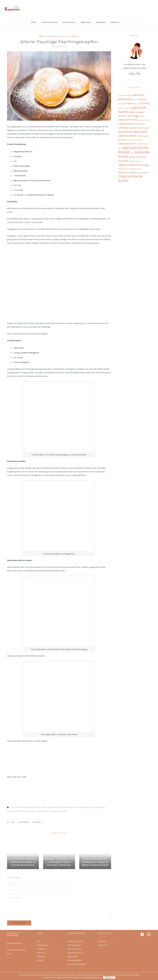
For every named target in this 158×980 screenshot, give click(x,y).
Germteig (37, 807)
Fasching (14, 807)
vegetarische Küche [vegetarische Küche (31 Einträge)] (130, 165)
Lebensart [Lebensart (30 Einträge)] (124, 124)
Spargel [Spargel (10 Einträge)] (132, 161)
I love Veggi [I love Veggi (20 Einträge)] (133, 116)
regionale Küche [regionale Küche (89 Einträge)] (135, 147)
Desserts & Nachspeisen (70, 36)
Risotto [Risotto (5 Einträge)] (132, 153)
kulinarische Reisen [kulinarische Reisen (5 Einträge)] (144, 120)
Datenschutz (103, 945)
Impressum (102, 941)
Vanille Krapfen (42, 811)
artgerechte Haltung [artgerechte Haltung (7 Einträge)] (125, 95)
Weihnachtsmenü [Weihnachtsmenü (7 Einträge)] (135, 169)
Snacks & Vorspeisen (75, 941)
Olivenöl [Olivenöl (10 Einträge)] (140, 144)
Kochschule (69, 22)
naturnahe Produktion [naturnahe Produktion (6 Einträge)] (135, 140)
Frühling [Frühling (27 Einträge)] (145, 103)
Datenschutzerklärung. (92, 977)
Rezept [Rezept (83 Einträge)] (124, 152)
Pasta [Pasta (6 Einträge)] (146, 144)
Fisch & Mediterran (75, 960)
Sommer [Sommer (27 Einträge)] (123, 161)
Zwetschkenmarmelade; (58, 811)
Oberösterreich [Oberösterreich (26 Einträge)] (127, 143)
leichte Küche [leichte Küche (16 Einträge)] (138, 124)
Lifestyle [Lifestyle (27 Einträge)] (123, 128)
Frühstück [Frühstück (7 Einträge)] (122, 108)
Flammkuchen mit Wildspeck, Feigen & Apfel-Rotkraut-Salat (95, 862)
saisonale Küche (99, 807)
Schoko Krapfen (13, 811)
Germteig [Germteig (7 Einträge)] (129, 108)
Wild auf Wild (23, 853)
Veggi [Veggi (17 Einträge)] (146, 165)
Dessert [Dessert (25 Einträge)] (143, 99)
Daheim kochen (50, 22)
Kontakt (115, 22)
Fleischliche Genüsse (29, 850)
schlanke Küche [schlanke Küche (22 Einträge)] (138, 157)
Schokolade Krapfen (28, 811)
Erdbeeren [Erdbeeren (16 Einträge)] (131, 103)
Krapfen (44, 807)
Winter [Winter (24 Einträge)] (134, 172)
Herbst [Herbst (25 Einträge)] (122, 116)
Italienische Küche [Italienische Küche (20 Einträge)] (128, 120)
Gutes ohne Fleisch (75, 949)
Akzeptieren (109, 977)
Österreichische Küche (70, 807)
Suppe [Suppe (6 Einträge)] (138, 161)
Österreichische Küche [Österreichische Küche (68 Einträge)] (130, 178)
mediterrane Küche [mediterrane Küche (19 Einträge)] (139, 128)
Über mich (86, 22)
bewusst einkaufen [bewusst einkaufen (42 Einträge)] (131, 97)
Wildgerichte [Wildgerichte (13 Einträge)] (124, 173)
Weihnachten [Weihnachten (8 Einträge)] (123, 169)
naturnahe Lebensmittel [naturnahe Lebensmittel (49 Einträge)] (133, 134)
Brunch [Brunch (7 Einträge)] (135, 100)
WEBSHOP (101, 22)
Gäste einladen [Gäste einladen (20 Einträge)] (136, 112)
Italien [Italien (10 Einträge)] (142, 116)
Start (34, 22)
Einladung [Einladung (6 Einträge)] (121, 104)
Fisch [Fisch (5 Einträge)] (138, 104)
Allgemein (43, 36)
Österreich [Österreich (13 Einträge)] (144, 173)
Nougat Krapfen (54, 807)
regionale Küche (85, 807)
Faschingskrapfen (25, 807)
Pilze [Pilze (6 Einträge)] (120, 148)
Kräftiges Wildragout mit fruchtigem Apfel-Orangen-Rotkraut (59, 862)
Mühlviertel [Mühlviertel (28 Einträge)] (125, 132)
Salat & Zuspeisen (74, 945)
